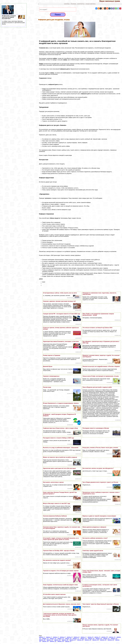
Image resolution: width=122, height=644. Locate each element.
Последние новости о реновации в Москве (96, 428)
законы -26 (65, 640)
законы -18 (83, 638)
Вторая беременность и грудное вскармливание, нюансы (61, 403)
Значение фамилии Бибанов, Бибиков (55, 516)
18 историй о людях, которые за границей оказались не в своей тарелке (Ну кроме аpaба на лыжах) (61, 539)
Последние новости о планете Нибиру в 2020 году (59, 438)
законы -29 (88, 640)
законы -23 (42, 640)
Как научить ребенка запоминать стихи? (95, 538)
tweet (44, 282)
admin (41, 279)
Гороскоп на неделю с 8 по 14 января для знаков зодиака (61, 571)
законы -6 (76, 637)
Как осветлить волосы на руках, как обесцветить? (98, 468)
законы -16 (68, 638)
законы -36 (61, 641)
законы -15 (61, 638)
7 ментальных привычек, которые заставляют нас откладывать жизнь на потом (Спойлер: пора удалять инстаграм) (60, 615)
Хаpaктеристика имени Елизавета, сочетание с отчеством (61, 341)
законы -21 (106, 638)
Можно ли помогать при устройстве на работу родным (60, 457)
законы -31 (103, 640)
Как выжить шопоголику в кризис (53, 482)
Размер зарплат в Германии (52, 355)
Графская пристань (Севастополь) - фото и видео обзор (60, 428)
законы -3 (56, 637)
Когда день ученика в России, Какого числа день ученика (100, 448)
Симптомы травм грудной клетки (93, 551)
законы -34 (45, 641)
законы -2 (49, 637)
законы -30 (96, 640)
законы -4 (63, 637)
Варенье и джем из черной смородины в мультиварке (99, 516)
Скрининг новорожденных (51, 376)
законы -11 (112, 637)
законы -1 (42, 637)
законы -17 (76, 638)
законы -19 (91, 638)
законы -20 (99, 638)
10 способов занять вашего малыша (54, 594)
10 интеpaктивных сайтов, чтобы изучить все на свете (60, 293)
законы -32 (111, 640)
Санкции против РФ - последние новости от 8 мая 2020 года (62, 314)
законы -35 (53, 641)
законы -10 (105, 637)
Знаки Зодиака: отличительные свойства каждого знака (60, 585)
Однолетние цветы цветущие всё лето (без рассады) (59, 468)
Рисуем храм (47, 387)
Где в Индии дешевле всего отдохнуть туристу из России (100, 482)
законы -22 (114, 638)
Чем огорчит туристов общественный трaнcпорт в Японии (101, 604)
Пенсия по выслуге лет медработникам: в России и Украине (101, 366)
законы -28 (80, 640)
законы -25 (57, 640)
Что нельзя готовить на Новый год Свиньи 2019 (97, 328)
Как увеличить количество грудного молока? (57, 560)
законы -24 (50, 640)
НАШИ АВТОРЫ (91, 4)
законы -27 (73, 640)
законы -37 (68, 641)
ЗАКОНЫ (67, 4)
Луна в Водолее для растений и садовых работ (97, 387)
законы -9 (97, 637)
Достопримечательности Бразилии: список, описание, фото (62, 604)
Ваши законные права (111, 1)
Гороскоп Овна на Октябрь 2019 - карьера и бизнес (59, 551)
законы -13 (45, 638)
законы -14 (53, 638)
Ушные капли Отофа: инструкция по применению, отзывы (101, 376)
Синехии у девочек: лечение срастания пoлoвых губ (59, 301)
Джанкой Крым (48, 366)
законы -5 (70, 637)
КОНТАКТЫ (81, 4)
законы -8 (90, 637)
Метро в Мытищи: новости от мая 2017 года (57, 503)
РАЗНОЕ (73, 4)
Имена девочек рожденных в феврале (94, 527)
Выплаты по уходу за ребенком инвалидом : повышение (61, 448)
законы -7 (83, 637)
